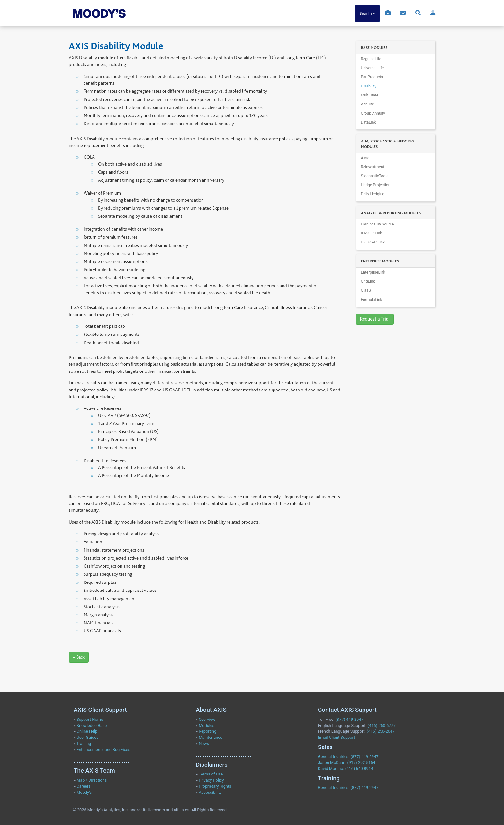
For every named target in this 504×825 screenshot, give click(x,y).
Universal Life (373, 68)
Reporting (207, 731)
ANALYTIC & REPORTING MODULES (391, 213)
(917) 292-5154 (361, 762)
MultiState (370, 95)
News (204, 743)
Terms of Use (211, 774)
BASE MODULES (374, 48)
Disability (369, 86)
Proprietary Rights (215, 786)
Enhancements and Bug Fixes (103, 750)
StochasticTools (375, 176)
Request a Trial (375, 319)
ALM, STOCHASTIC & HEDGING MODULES (388, 144)
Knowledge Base (92, 725)
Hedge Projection (376, 185)
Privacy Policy (211, 780)
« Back (79, 657)
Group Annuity (373, 113)
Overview (207, 719)
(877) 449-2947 (350, 719)
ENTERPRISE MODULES (380, 261)
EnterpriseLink (373, 272)
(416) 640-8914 (359, 769)
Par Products (372, 77)
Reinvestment (373, 167)
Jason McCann (332, 762)
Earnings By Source (378, 224)
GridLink (368, 281)
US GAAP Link (373, 242)
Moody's (84, 792)
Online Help (87, 731)
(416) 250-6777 (382, 725)
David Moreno (331, 769)
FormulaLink (372, 300)
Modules (207, 725)
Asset (366, 158)
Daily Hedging (373, 194)
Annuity (367, 104)
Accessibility (210, 792)
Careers (84, 786)
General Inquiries (333, 757)
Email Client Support (336, 737)
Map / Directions (92, 780)
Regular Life (371, 59)
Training (84, 743)
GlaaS (366, 290)
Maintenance (211, 737)
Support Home (90, 719)
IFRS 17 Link (372, 233)
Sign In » (367, 13)
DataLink (369, 122)
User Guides (87, 737)
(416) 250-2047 (381, 731)
